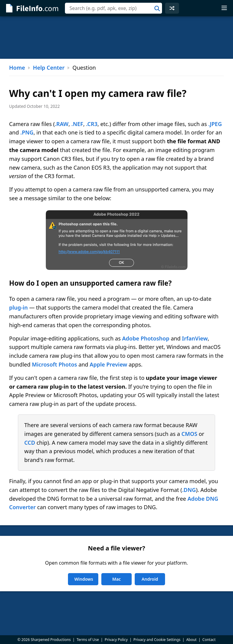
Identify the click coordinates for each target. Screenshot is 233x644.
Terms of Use (88, 640)
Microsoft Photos (54, 364)
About (191, 640)
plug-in (18, 307)
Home (17, 68)
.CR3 (92, 124)
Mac (116, 579)
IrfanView (195, 338)
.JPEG (215, 124)
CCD (30, 443)
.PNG (27, 132)
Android (150, 579)
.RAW (62, 124)
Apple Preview (109, 364)
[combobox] (113, 8)
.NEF (77, 124)
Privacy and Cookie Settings (157, 640)
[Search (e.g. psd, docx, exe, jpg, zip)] (113, 8)
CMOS (189, 434)
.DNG (189, 490)
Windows (84, 579)
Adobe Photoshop (146, 338)
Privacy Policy (116, 640)
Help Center (49, 68)
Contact (209, 640)
